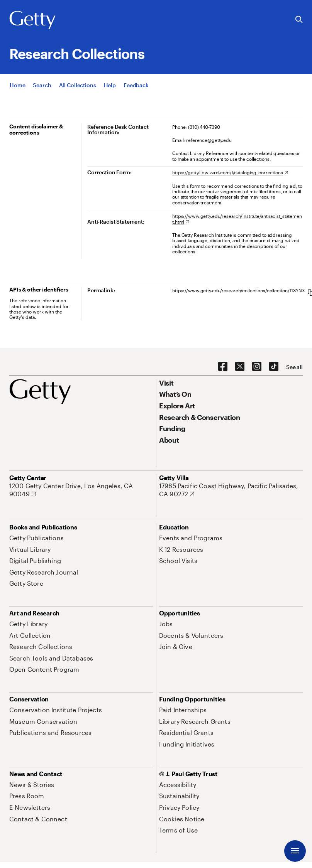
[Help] (110, 85)
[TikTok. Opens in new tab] (274, 367)
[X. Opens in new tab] (240, 367)
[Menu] (295, 851)
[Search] (42, 85)
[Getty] (32, 20)
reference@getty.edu (209, 140)
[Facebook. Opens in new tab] (223, 367)
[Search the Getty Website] (299, 20)
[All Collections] (78, 85)
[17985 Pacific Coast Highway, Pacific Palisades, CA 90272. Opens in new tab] (231, 490)
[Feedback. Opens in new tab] (136, 85)
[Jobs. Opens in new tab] (166, 624)
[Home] (17, 85)
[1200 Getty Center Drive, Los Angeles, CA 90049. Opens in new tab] (81, 490)
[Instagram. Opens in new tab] (257, 367)
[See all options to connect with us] (294, 367)
